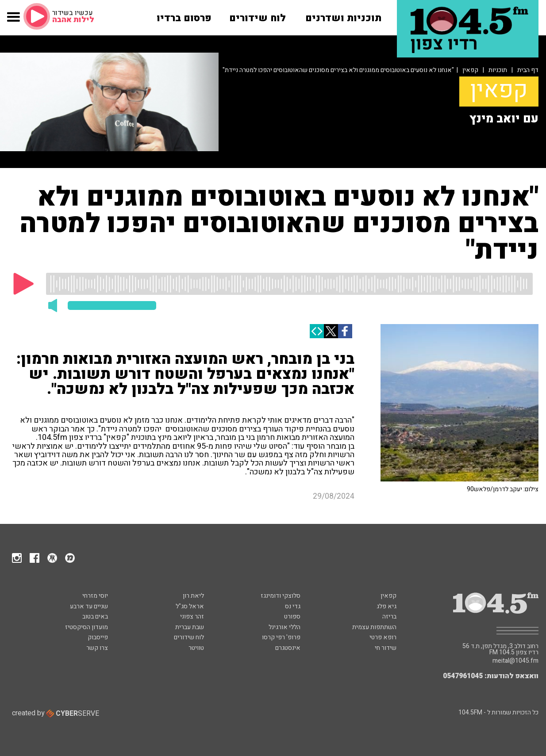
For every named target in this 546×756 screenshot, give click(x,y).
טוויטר (196, 648)
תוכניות (498, 70)
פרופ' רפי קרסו (281, 637)
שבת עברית (190, 627)
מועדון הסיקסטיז (87, 627)
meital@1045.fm (515, 661)
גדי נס (293, 606)
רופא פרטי (383, 637)
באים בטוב (95, 617)
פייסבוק (98, 637)
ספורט (292, 617)
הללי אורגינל (285, 627)
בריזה (389, 617)
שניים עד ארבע (89, 606)
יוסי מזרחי (95, 596)
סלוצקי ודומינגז (281, 596)
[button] (13, 22)
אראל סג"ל (190, 606)
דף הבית (528, 70)
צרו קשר (97, 648)
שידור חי (386, 648)
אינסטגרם (288, 648)
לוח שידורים (189, 637)
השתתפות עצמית (374, 627)
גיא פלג (386, 606)
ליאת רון (193, 596)
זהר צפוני (192, 617)
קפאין (470, 70)
